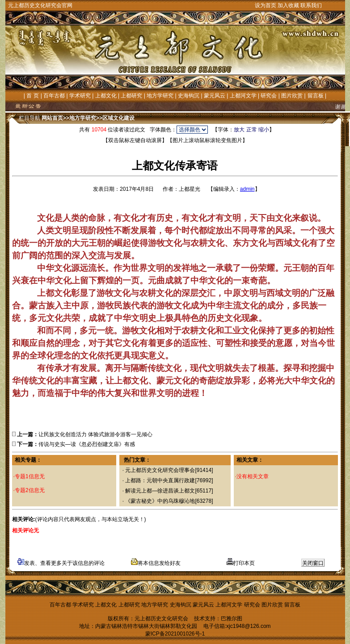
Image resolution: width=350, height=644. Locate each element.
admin (247, 189)
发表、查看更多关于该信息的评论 (61, 563)
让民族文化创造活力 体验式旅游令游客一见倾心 (95, 434)
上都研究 (131, 96)
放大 (239, 130)
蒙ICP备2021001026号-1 (175, 634)
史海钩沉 (189, 96)
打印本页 (241, 563)
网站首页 (52, 118)
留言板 (316, 96)
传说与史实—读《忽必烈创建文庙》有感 (87, 444)
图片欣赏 (292, 96)
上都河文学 (243, 96)
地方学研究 (160, 96)
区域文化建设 (118, 118)
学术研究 (80, 96)
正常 (252, 130)
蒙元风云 (215, 96)
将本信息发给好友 (156, 563)
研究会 (269, 96)
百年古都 (54, 96)
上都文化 (106, 96)
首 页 (32, 96)
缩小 (264, 130)
